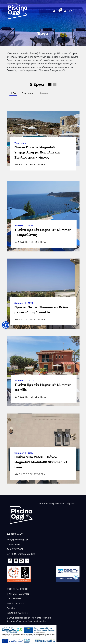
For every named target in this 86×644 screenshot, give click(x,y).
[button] (6, 325)
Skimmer (44, 93)
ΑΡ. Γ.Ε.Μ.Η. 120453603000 (21, 554)
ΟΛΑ (13, 93)
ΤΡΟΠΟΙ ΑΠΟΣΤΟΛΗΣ (18, 594)
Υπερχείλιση (28, 93)
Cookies (11, 608)
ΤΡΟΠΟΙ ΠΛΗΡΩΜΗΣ (17, 589)
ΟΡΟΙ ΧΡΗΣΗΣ (14, 599)
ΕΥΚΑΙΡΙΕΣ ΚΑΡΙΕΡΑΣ (17, 613)
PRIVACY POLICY (15, 603)
